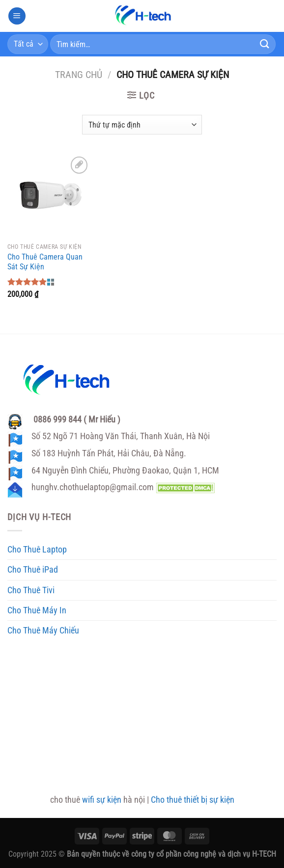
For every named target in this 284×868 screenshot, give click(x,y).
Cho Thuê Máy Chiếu (43, 631)
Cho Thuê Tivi (31, 590)
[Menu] (17, 16)
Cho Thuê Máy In (37, 610)
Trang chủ (79, 75)
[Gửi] (265, 44)
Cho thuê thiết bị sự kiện (193, 800)
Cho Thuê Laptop (37, 550)
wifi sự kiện (102, 800)
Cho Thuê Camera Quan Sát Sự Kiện (45, 262)
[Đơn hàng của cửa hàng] (142, 125)
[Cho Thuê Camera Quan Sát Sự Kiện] (49, 196)
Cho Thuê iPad (33, 570)
